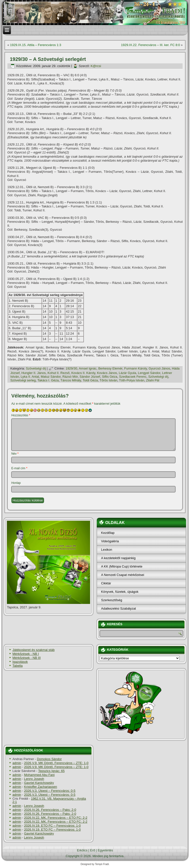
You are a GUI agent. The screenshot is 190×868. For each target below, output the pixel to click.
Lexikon (107, 550)
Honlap (16, 483)
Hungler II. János (33, 373)
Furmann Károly (136, 368)
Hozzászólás (21, 415)
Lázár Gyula (127, 373)
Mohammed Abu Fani (39, 775)
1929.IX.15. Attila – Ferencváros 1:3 (36, 45)
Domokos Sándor (49, 759)
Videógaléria (110, 541)
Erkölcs (82, 850)
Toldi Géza (90, 380)
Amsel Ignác (88, 368)
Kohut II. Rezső (59, 373)
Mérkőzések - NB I (26, 654)
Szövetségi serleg (23, 380)
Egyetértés (105, 850)
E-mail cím (19, 468)
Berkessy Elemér (110, 368)
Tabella (17, 666)
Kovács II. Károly (83, 373)
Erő (93, 850)
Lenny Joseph (34, 779)
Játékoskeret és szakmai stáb (34, 650)
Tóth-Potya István (132, 380)
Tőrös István (109, 380)
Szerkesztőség (111, 600)
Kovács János (107, 373)
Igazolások (20, 662)
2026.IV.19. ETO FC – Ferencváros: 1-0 (52, 826)
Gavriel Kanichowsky (39, 783)
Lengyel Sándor (149, 373)
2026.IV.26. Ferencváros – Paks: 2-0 (50, 810)
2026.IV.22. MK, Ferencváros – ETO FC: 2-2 (56, 818)
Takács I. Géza (48, 380)
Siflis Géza (110, 377)
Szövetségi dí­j (36, 368)
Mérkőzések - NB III (26, 658)
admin (17, 763)
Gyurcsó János (159, 368)
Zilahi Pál (153, 380)
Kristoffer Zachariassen (40, 787)
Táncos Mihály (71, 380)
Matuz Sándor (51, 377)
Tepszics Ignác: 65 (51, 771)
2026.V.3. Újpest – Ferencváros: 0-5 (50, 791)
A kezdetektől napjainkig (118, 558)
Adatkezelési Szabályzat (118, 608)
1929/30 (71, 368)
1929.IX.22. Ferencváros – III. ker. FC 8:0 (150, 45)
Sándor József (90, 377)
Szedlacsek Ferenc (133, 377)
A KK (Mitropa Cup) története (122, 566)
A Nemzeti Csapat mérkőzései (122, 575)
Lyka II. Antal (30, 377)
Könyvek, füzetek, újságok (120, 592)
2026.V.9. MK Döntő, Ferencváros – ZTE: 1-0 (56, 763)
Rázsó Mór (70, 377)
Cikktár (106, 583)
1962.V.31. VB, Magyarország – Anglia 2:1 (49, 800)
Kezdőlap (108, 533)
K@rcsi (96, 66)
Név (15, 454)
